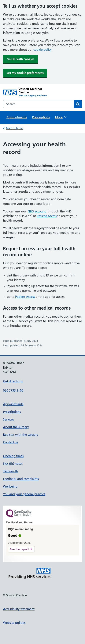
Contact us (10, 442)
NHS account (37, 211)
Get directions (13, 381)
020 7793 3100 (13, 390)
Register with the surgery (21, 435)
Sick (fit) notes (13, 464)
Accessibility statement (19, 609)
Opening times (13, 456)
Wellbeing (10, 486)
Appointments (17, 117)
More (61, 117)
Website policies (14, 623)
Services (8, 419)
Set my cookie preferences (25, 73)
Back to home (15, 128)
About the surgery (16, 427)
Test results (11, 471)
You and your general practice (24, 494)
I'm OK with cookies (20, 59)
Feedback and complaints (21, 479)
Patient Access (47, 216)
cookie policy (42, 50)
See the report (19, 549)
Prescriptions (41, 117)
